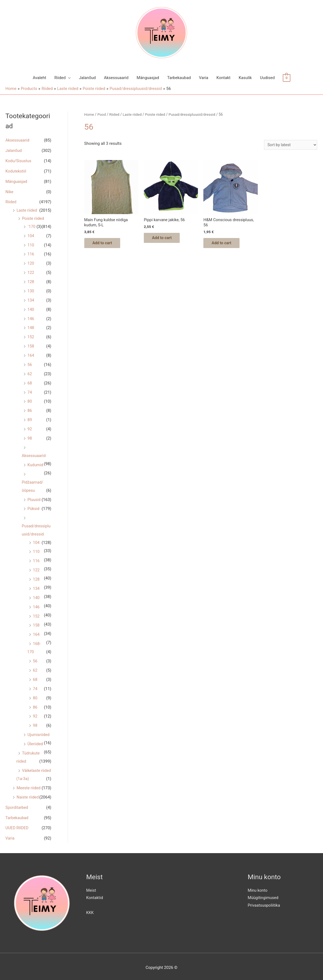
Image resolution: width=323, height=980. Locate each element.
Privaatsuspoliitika (264, 903)
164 (31, 355)
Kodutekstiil (16, 171)
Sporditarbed (17, 805)
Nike (10, 192)
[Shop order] (290, 145)
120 (31, 263)
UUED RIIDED (17, 825)
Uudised (267, 78)
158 (31, 345)
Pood (102, 114)
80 (30, 400)
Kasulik (245, 78)
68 (30, 382)
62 (30, 373)
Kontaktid (95, 895)
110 (31, 245)
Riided (60, 78)
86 (30, 410)
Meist (91, 888)
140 (31, 309)
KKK (90, 910)
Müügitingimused (263, 895)
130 (31, 290)
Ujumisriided (39, 732)
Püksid (34, 508)
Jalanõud (87, 78)
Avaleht (39, 78)
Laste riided (27, 210)
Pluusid (34, 498)
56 (30, 364)
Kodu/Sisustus (19, 161)
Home (89, 114)
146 (31, 318)
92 (30, 428)
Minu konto (258, 888)
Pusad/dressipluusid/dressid (195, 114)
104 (31, 235)
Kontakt (223, 78)
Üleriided (35, 742)
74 (30, 391)
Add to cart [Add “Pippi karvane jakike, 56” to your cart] (165, 239)
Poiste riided (33, 218)
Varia (204, 78)
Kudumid (36, 464)
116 (31, 254)
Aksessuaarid (116, 78)
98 (30, 437)
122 (31, 272)
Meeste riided (29, 785)
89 (30, 419)
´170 (32, 226)
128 (31, 281)
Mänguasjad (148, 78)
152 (31, 336)
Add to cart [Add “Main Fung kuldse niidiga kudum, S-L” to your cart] (105, 244)
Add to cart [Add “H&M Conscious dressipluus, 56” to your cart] (224, 244)
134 (31, 300)
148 (31, 327)
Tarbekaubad (179, 78)
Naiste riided (28, 795)
